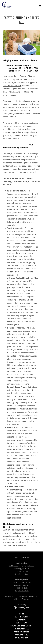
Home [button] (21, 614)
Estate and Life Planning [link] (21, 626)
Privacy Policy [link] (21, 635)
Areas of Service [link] (21, 632)
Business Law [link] (22, 623)
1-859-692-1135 (22, 588)
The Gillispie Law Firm (12, 86)
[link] (7, 6)
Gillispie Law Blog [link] (21, 617)
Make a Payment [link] (21, 638)
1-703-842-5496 (21, 571)
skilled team (30, 129)
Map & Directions (22, 574)
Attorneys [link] (22, 620)
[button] (40, 6)
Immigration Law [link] (21, 629)
